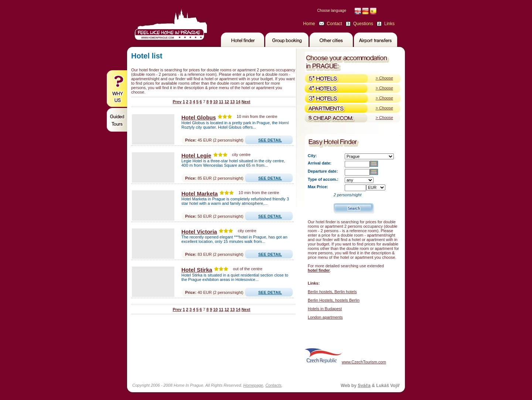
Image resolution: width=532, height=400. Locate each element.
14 (238, 102)
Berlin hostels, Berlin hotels (332, 292)
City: (312, 156)
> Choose (384, 78)
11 (221, 102)
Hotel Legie (196, 155)
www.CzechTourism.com (345, 356)
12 (227, 102)
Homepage (253, 385)
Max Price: (318, 187)
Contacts (273, 385)
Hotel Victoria (199, 232)
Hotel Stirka (197, 270)
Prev (177, 102)
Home (309, 24)
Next (246, 102)
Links (389, 24)
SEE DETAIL (270, 140)
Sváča (364, 386)
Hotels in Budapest (325, 309)
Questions (363, 24)
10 (215, 102)
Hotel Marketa (199, 194)
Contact (335, 24)
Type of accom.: (323, 179)
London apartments (325, 317)
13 (232, 102)
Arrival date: (320, 163)
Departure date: (323, 171)
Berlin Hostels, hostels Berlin (334, 300)
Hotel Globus (199, 117)
